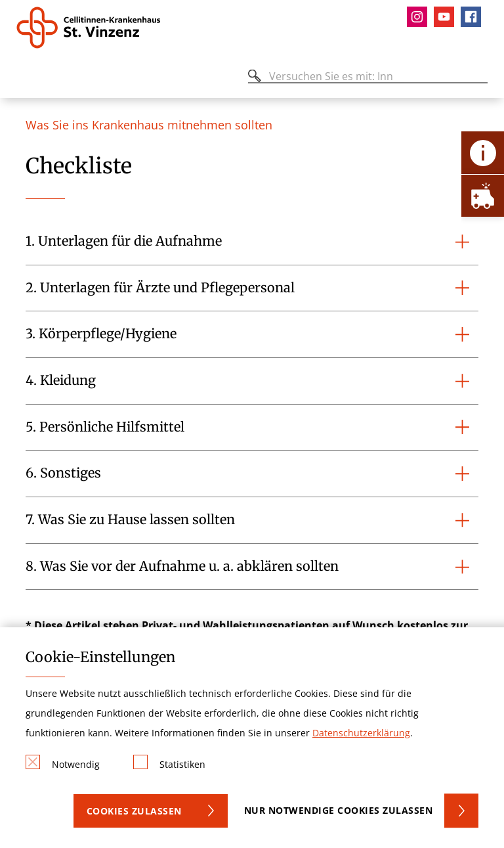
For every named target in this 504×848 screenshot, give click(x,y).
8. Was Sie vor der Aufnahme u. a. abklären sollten (182, 566)
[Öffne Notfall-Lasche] (483, 195)
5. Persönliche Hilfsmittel (105, 427)
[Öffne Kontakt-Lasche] (483, 153)
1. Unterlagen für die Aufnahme (124, 241)
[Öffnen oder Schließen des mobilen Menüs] (24, 78)
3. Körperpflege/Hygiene (101, 334)
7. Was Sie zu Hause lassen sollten (130, 520)
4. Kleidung (61, 380)
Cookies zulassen (134, 811)
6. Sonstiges (63, 473)
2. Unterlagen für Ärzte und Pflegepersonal (160, 288)
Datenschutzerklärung (361, 733)
